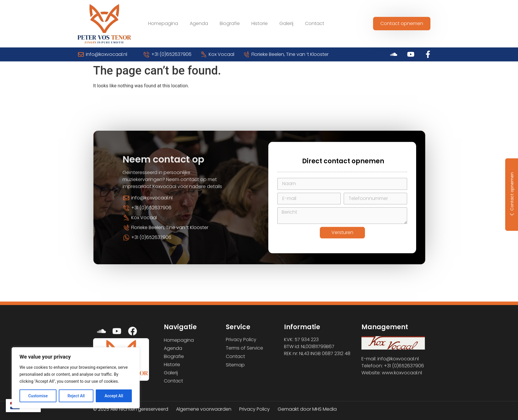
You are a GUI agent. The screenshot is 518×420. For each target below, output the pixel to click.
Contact (315, 23)
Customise (38, 396)
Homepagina (163, 23)
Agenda (199, 23)
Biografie (230, 23)
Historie (260, 23)
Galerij (286, 23)
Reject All (76, 396)
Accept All (114, 396)
